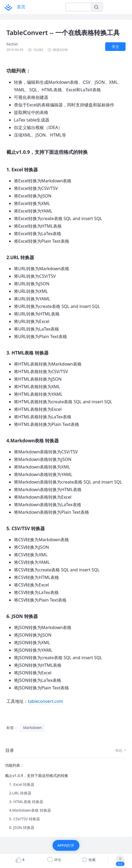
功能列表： (14, 765)
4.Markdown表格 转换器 (30, 810)
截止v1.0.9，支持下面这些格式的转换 (37, 775)
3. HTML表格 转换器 (26, 802)
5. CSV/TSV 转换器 (25, 819)
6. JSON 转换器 (22, 827)
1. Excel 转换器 (22, 784)
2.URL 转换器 (20, 793)
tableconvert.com (45, 701)
